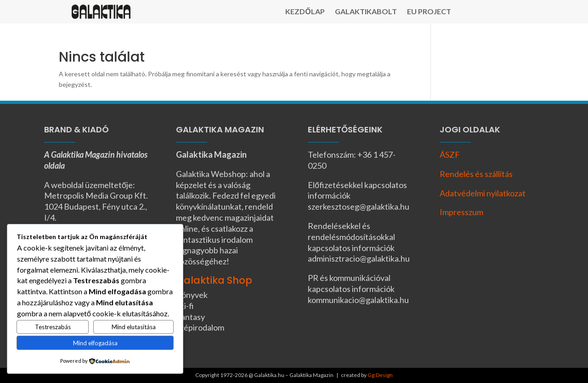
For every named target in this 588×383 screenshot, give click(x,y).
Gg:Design (380, 375)
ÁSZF (450, 154)
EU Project (429, 12)
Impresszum (461, 212)
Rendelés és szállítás (476, 174)
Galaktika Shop (214, 280)
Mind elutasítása (134, 327)
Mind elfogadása (95, 343)
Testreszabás (53, 327)
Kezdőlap (305, 12)
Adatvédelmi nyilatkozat (483, 193)
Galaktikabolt (366, 12)
